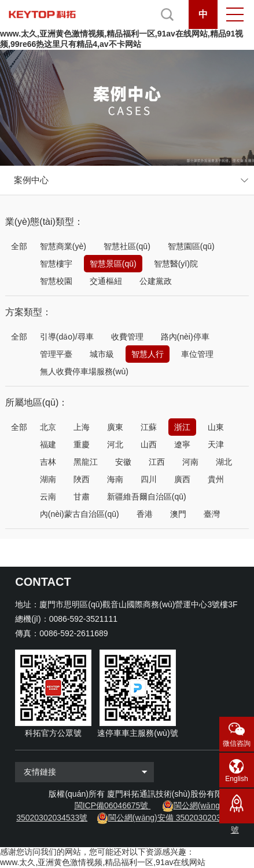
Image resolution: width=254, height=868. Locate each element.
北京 (48, 427)
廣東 (115, 427)
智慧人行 (148, 354)
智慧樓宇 (56, 264)
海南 (115, 479)
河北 (115, 444)
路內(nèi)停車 (185, 337)
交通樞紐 (106, 281)
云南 (48, 497)
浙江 (182, 427)
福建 (48, 444)
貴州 (216, 479)
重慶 (82, 444)
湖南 (48, 479)
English (236, 779)
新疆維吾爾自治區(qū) (147, 497)
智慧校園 (56, 281)
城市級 (102, 354)
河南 (190, 462)
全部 (19, 246)
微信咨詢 (237, 743)
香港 (145, 514)
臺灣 (212, 514)
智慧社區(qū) (127, 246)
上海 (82, 427)
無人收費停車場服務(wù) (84, 371)
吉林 (48, 462)
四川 (149, 479)
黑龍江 (86, 462)
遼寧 (182, 444)
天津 (216, 444)
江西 (157, 462)
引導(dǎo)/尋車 (67, 337)
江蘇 (149, 427)
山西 (149, 444)
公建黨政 (156, 281)
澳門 (178, 514)
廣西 (182, 479)
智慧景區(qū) (113, 264)
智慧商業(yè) (63, 246)
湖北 (224, 462)
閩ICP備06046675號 (112, 805)
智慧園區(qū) (191, 246)
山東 (216, 427)
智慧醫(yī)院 (176, 264)
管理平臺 (56, 354)
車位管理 (197, 354)
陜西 (82, 479)
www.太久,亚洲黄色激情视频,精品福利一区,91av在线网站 (103, 862)
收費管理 (127, 337)
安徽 (123, 462)
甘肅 (82, 497)
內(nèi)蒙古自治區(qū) (80, 514)
